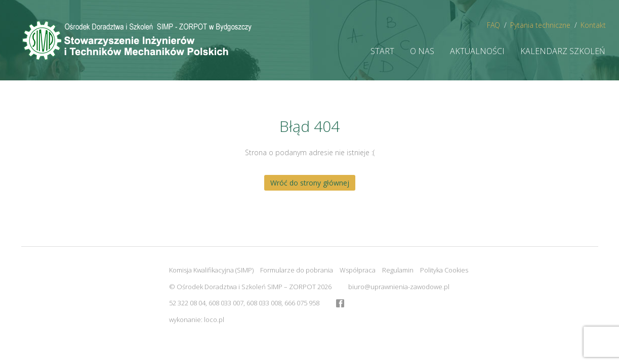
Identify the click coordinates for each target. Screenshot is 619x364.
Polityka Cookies (444, 270)
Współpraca (358, 270)
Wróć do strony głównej (310, 183)
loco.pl (214, 320)
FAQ (493, 25)
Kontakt (593, 25)
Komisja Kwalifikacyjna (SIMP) (211, 270)
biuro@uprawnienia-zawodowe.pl (399, 287)
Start (382, 51)
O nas (422, 51)
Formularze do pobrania (297, 270)
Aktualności (477, 51)
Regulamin (398, 270)
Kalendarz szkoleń (563, 51)
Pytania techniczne (540, 25)
